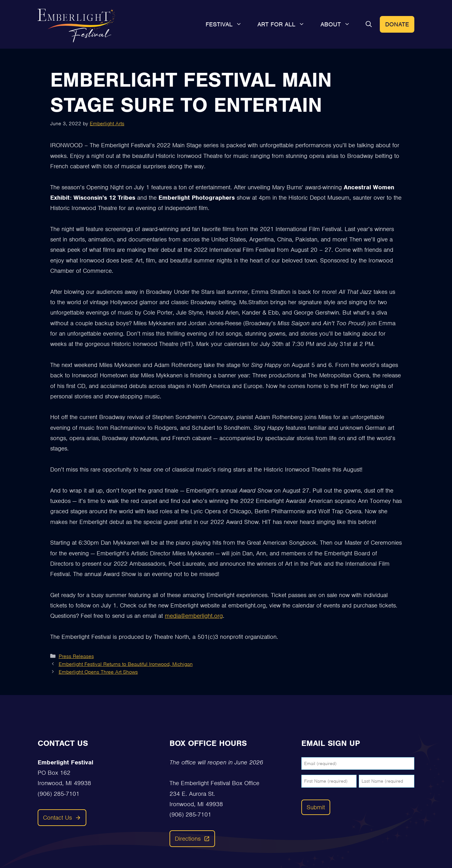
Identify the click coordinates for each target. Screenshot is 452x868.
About (339, 24)
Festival (228, 24)
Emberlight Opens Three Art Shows (98, 672)
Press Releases (76, 656)
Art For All (285, 24)
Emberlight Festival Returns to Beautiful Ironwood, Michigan (126, 664)
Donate (397, 24)
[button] (369, 24)
